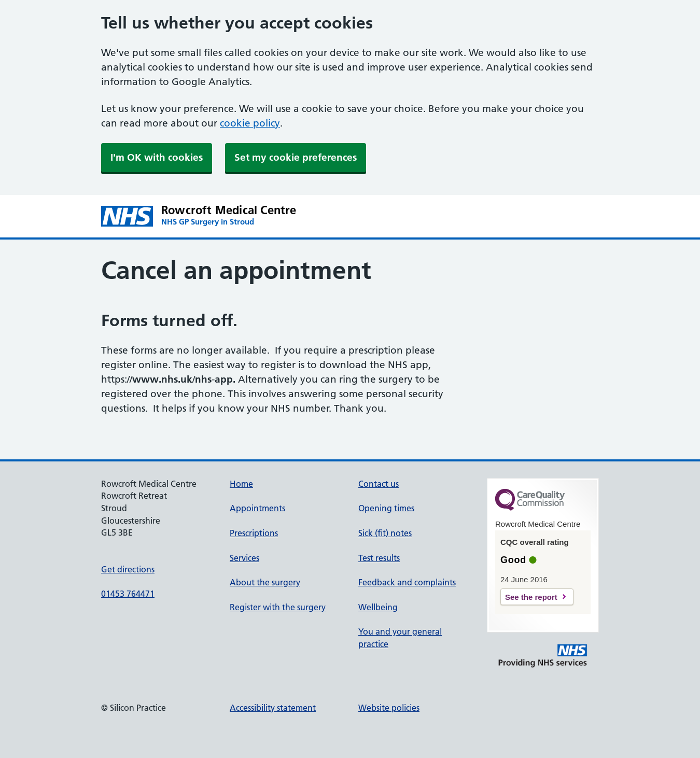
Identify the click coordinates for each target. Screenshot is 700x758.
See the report (531, 597)
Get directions (128, 569)
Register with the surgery (278, 607)
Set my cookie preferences (296, 157)
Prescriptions (254, 533)
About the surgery (265, 582)
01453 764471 (128, 594)
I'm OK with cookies (157, 157)
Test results (379, 558)
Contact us (379, 484)
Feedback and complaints (407, 582)
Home (241, 484)
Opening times (386, 508)
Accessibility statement (273, 708)
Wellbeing (378, 607)
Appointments (257, 508)
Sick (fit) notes (385, 533)
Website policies (389, 708)
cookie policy (250, 123)
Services (244, 558)
